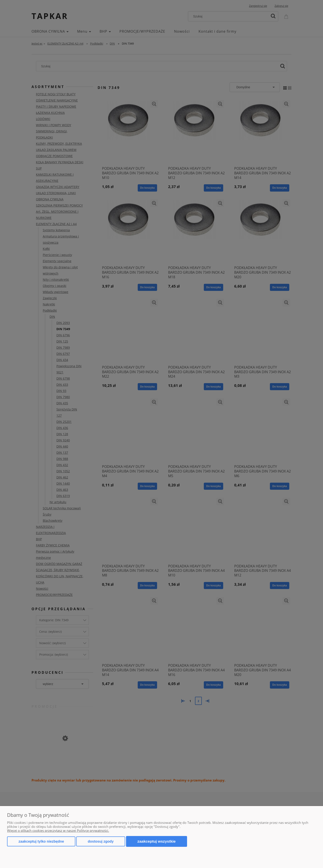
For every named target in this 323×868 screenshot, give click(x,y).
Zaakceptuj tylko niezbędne (41, 841)
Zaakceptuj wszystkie (157, 841)
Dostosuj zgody (101, 841)
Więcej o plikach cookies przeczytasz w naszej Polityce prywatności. (58, 830)
